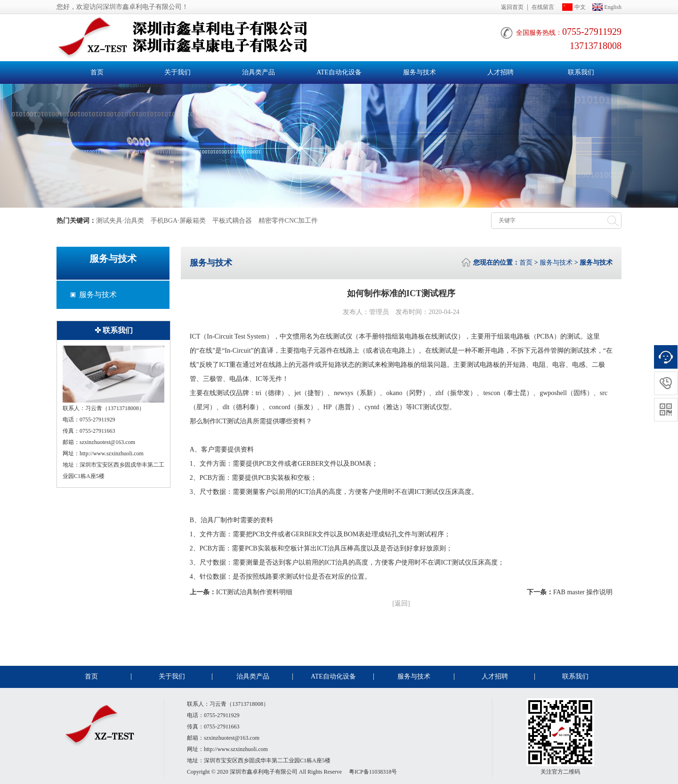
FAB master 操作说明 (583, 592)
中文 (580, 7)
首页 (97, 72)
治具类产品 (258, 72)
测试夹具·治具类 (120, 221)
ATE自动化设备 (339, 72)
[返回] (401, 603)
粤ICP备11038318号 (373, 772)
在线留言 (543, 7)
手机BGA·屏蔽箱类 (178, 221)
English (613, 7)
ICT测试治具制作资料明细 (254, 592)
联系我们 (581, 72)
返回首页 (512, 7)
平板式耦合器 (232, 221)
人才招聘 (500, 72)
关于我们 (178, 72)
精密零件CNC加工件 (288, 221)
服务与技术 (420, 72)
